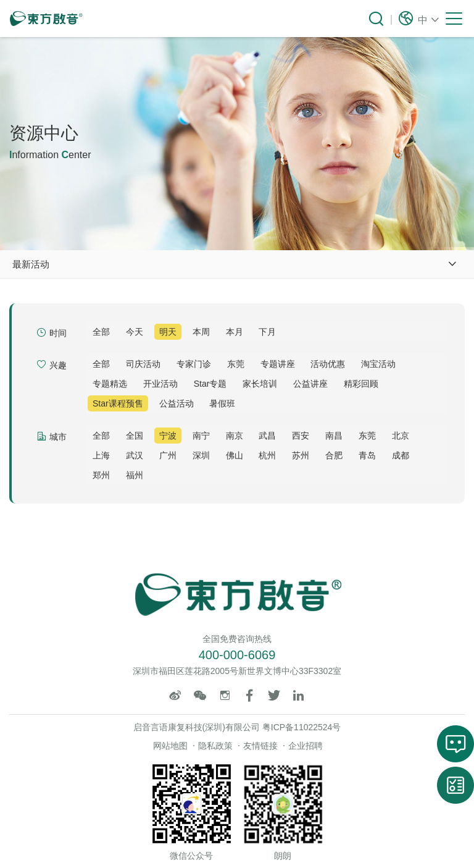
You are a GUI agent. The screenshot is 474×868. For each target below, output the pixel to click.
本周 (201, 332)
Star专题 (210, 384)
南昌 (334, 436)
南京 (235, 436)
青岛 (367, 455)
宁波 (168, 436)
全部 (101, 332)
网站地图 (170, 746)
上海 (101, 455)
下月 (267, 332)
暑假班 (222, 403)
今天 (135, 332)
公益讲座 (310, 384)
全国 (135, 436)
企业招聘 (306, 746)
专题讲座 (278, 364)
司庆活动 (143, 364)
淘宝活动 (378, 364)
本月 (235, 332)
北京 (401, 436)
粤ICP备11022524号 (302, 727)
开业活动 (160, 384)
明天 (168, 332)
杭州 (267, 455)
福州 (135, 475)
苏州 (301, 455)
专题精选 (110, 384)
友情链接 (260, 746)
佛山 (235, 455)
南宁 (201, 436)
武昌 (267, 436)
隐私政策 (215, 746)
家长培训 (260, 384)
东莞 (236, 364)
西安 (301, 436)
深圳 (201, 455)
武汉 (135, 455)
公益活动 (177, 403)
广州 (168, 455)
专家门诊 (194, 364)
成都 (401, 455)
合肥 (334, 455)
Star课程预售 (118, 403)
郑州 (101, 475)
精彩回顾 (361, 384)
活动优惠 (328, 364)
